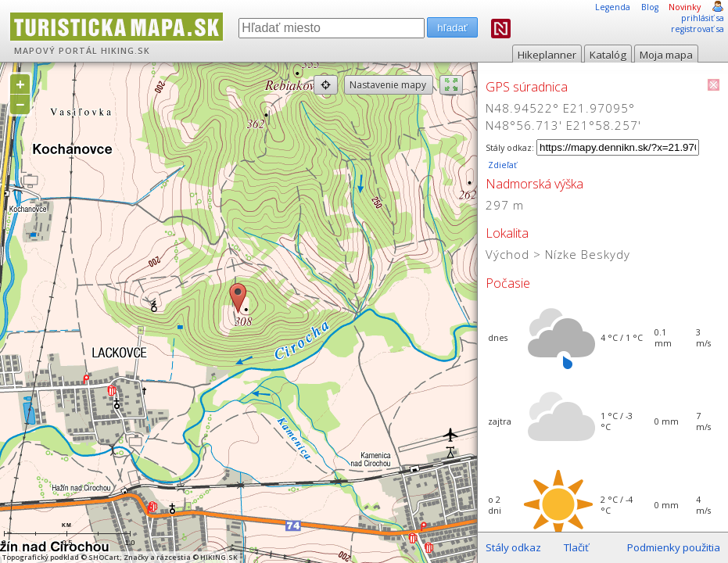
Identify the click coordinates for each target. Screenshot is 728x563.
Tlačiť (576, 547)
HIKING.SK (126, 51)
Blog (650, 7)
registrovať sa (698, 29)
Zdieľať (501, 165)
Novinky (685, 7)
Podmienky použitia (674, 547)
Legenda (613, 7)
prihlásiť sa (703, 18)
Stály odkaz (513, 547)
